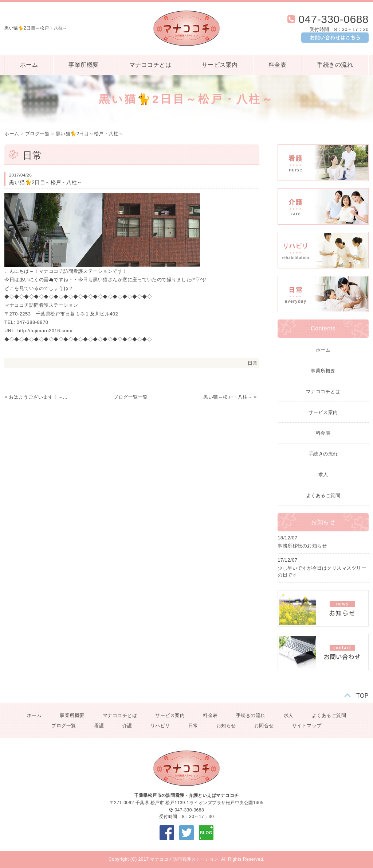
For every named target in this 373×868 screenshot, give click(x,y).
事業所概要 (84, 65)
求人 (323, 475)
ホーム (29, 65)
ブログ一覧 (38, 134)
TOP (362, 696)
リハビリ (160, 726)
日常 (253, 363)
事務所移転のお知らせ (302, 546)
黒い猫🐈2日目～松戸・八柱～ (90, 134)
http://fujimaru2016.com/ (45, 331)
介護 (127, 726)
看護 (99, 726)
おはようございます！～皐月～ (38, 397)
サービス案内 (220, 65)
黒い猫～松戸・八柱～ (228, 397)
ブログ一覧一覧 (131, 397)
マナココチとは (150, 65)
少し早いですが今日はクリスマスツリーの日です (322, 572)
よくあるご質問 (323, 495)
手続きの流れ (335, 65)
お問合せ (264, 726)
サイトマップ (307, 726)
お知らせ (226, 726)
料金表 (278, 65)
